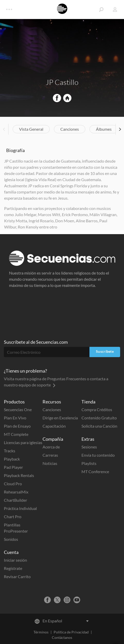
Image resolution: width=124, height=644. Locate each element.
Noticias (50, 463)
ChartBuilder (15, 500)
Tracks (10, 451)
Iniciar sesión (15, 560)
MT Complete (16, 434)
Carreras (50, 455)
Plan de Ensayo (17, 426)
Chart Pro (13, 517)
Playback (12, 459)
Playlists (89, 463)
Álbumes (104, 129)
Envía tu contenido (98, 455)
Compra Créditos (97, 409)
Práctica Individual (20, 508)
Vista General (31, 129)
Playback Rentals (19, 475)
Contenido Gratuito (99, 418)
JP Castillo (62, 82)
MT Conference (95, 471)
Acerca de (51, 447)
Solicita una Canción (99, 426)
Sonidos (11, 539)
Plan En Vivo (15, 418)
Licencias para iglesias (23, 442)
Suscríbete (105, 351)
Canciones (70, 129)
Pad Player (13, 467)
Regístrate (13, 568)
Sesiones (89, 447)
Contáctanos (62, 637)
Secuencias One (18, 409)
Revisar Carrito (17, 576)
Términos (41, 632)
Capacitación (54, 426)
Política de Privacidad (71, 632)
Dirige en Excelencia (60, 418)
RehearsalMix (16, 492)
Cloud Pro (13, 484)
